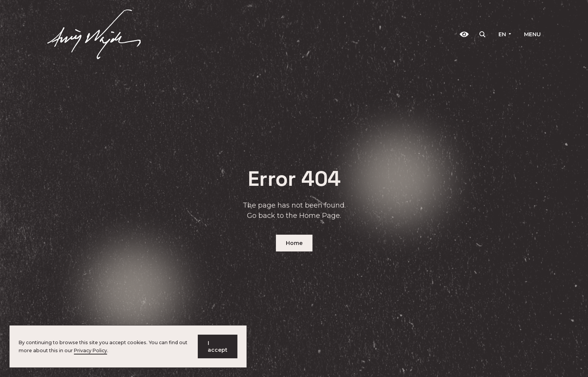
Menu (532, 34)
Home (294, 243)
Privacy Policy (91, 350)
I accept (218, 346)
